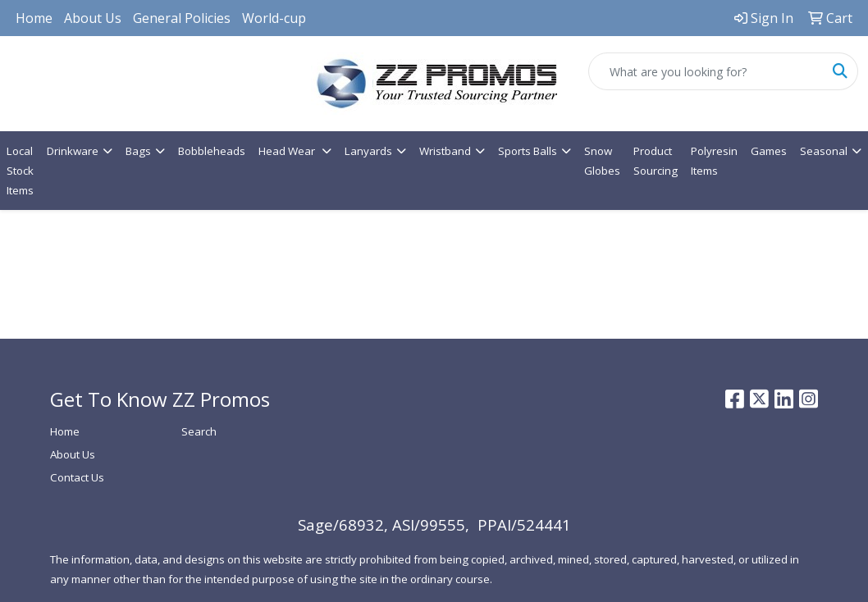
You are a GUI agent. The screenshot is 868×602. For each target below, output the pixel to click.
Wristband (445, 151)
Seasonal (824, 151)
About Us (93, 18)
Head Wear (288, 151)
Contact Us (77, 477)
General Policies (182, 18)
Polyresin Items (714, 161)
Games (769, 151)
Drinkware (73, 151)
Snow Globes (602, 161)
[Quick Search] (706, 71)
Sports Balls (528, 151)
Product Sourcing (656, 161)
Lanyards (368, 151)
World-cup (274, 18)
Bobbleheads (212, 151)
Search (199, 431)
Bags (138, 151)
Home (34, 18)
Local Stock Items (20, 171)
